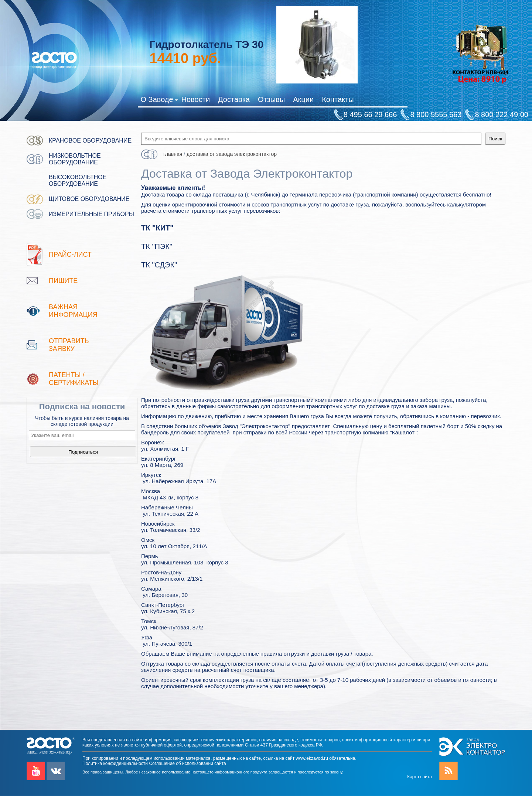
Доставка (234, 99)
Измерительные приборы (91, 214)
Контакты (338, 99)
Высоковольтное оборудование (78, 180)
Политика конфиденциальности (115, 763)
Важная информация (73, 311)
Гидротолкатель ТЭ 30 (206, 45)
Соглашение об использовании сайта (187, 763)
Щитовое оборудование (89, 199)
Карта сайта (420, 777)
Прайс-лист (70, 254)
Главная (173, 154)
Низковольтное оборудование (75, 159)
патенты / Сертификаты (74, 379)
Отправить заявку (69, 345)
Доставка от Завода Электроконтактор (232, 154)
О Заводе (159, 101)
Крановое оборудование (90, 141)
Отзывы (271, 99)
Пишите (63, 281)
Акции (303, 99)
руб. (185, 58)
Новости (196, 99)
